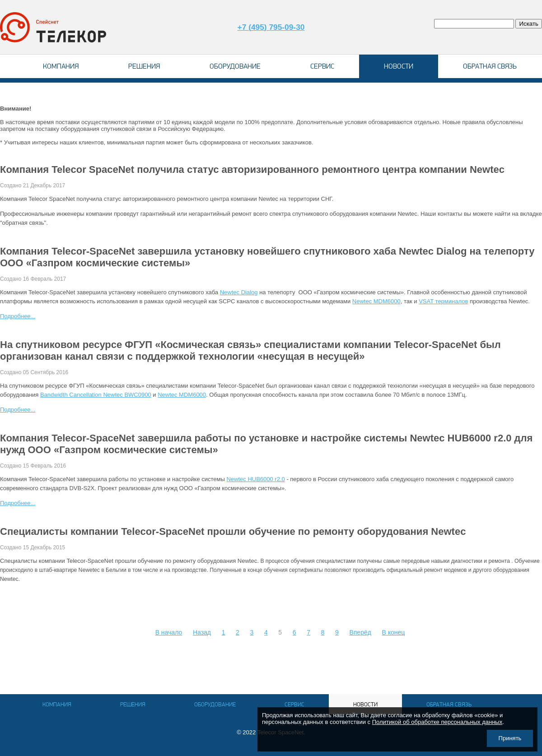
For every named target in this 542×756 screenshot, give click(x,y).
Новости (399, 66)
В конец (394, 632)
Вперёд (360, 632)
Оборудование (235, 66)
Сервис (322, 66)
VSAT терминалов (443, 301)
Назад (202, 632)
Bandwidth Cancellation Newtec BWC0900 (96, 395)
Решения (144, 66)
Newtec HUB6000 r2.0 (255, 479)
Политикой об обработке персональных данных (437, 722)
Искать (529, 24)
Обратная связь (490, 66)
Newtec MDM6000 (376, 301)
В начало (169, 632)
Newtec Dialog (239, 292)
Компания (61, 66)
